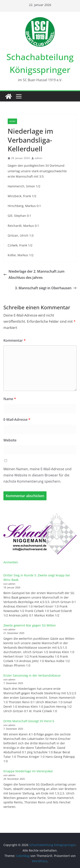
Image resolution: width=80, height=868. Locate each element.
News (12, 121)
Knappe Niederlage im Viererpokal (28, 771)
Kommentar (15, 340)
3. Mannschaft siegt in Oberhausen (46, 288)
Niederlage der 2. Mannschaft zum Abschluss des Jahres (34, 274)
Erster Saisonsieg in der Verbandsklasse (32, 675)
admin (39, 158)
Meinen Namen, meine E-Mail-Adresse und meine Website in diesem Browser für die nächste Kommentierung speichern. (37, 475)
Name (10, 399)
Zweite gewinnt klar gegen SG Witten (30, 625)
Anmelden (11, 562)
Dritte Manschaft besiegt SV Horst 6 (29, 721)
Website (10, 440)
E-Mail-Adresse (17, 420)
